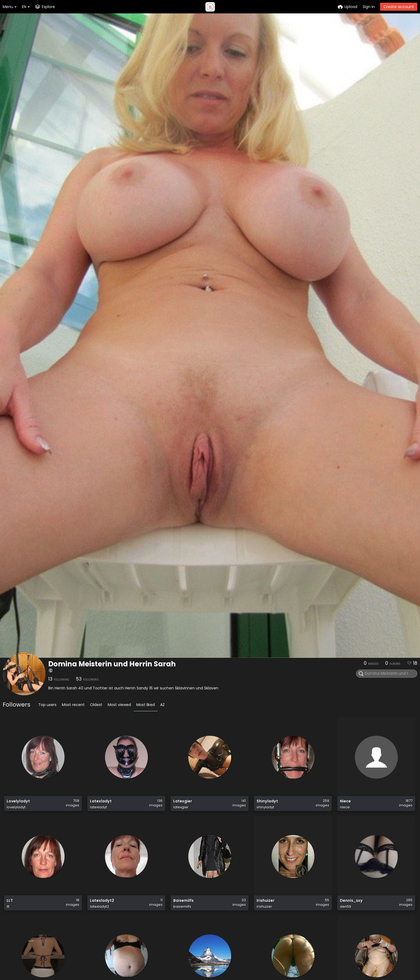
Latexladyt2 (102, 901)
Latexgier (183, 801)
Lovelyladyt (18, 801)
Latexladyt (101, 801)
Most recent (73, 705)
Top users (47, 705)
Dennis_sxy (351, 901)
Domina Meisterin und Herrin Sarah (112, 664)
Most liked (146, 705)
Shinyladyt (267, 801)
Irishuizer (266, 901)
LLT (10, 901)
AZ (162, 705)
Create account (399, 7)
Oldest (96, 705)
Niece (345, 801)
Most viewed (119, 705)
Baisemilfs (183, 901)
